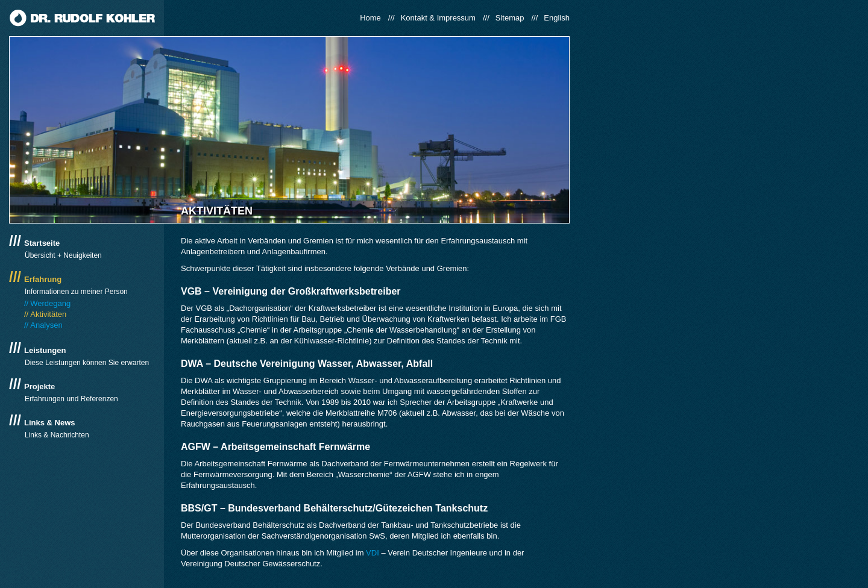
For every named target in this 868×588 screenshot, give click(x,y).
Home (370, 18)
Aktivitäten (48, 314)
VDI (373, 553)
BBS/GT (199, 508)
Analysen (46, 325)
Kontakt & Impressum (438, 18)
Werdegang (50, 303)
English (557, 18)
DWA (192, 364)
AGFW (196, 447)
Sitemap (510, 18)
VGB (191, 291)
